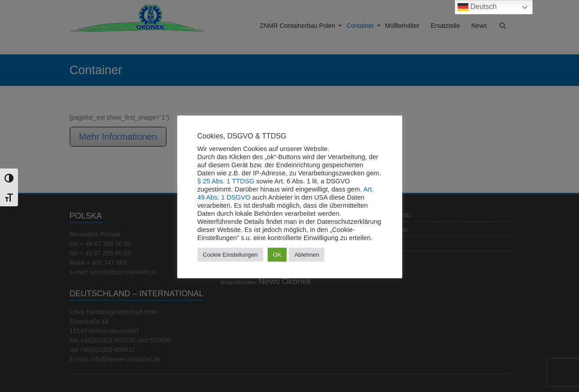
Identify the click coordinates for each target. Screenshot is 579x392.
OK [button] (277, 255)
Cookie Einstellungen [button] (230, 255)
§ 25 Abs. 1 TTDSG (226, 181)
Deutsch (477, 7)
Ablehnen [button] (307, 255)
